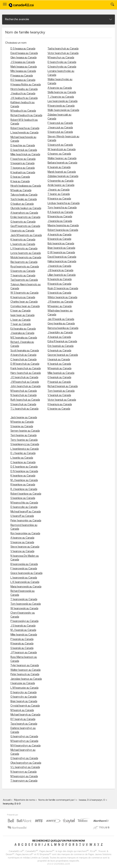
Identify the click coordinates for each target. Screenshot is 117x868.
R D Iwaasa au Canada (23, 80)
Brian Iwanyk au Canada (24, 701)
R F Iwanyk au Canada (23, 719)
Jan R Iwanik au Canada (61, 319)
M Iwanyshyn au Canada (24, 741)
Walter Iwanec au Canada (62, 158)
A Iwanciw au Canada (60, 88)
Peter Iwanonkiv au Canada (26, 521)
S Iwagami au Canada (22, 163)
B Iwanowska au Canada (24, 564)
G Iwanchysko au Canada (62, 67)
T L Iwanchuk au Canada (24, 409)
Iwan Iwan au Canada (22, 315)
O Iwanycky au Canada (23, 697)
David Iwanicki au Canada (62, 257)
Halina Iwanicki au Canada (62, 262)
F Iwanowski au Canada (24, 569)
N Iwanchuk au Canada (23, 395)
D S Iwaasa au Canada (23, 49)
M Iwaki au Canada (21, 190)
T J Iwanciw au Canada (61, 97)
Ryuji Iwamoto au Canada (25, 267)
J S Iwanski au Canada (23, 626)
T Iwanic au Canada (59, 194)
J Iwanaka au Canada (22, 333)
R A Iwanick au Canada (60, 212)
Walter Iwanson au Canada (25, 670)
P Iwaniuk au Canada (59, 382)
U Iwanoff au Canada (22, 516)
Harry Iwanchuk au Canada (26, 373)
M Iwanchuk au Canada (24, 391)
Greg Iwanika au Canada (61, 324)
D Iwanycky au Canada (23, 693)
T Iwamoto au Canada (23, 276)
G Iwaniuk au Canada (59, 351)
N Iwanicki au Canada (60, 279)
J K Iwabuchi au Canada (24, 98)
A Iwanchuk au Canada (23, 355)
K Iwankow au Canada (23, 476)
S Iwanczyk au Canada (60, 145)
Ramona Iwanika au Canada (63, 328)
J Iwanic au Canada (58, 190)
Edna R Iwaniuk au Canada (62, 342)
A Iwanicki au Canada (59, 235)
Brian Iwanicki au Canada (61, 248)
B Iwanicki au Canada (59, 239)
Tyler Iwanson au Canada (25, 665)
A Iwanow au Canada (22, 538)
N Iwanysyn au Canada (23, 772)
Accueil (7, 800)
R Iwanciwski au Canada (61, 106)
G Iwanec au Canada (59, 154)
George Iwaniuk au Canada (63, 355)
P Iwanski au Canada (22, 639)
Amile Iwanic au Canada (61, 185)
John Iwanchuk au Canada (25, 386)
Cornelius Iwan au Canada (25, 306)
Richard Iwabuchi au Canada (26, 115)
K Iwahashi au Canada (23, 173)
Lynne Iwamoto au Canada (26, 253)
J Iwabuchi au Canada (23, 94)
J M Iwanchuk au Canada (25, 382)
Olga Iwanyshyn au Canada (26, 763)
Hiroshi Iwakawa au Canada (26, 186)
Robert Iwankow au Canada (26, 494)
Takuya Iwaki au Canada (24, 195)
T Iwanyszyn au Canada (24, 781)
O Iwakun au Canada (22, 204)
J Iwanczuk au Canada (60, 128)
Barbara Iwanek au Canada (62, 163)
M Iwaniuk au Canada (59, 369)
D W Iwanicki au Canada (61, 253)
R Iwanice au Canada (59, 199)
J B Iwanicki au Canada (60, 270)
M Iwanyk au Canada (22, 710)
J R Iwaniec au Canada (60, 302)
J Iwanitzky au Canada (60, 333)
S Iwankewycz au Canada (25, 444)
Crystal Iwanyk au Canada (25, 706)
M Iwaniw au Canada (22, 422)
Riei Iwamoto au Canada (24, 262)
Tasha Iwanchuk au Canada (63, 49)
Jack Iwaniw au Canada (24, 418)
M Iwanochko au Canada (24, 503)
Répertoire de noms (24, 800)
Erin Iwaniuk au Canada (60, 346)
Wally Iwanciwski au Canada (63, 110)
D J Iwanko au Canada (23, 453)
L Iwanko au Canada (22, 458)
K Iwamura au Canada (23, 297)
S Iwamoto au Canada (23, 271)
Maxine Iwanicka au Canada (63, 226)
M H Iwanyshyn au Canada (25, 746)
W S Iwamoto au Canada (24, 293)
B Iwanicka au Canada (60, 217)
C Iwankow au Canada (23, 462)
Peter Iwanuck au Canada (25, 674)
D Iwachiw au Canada (23, 146)
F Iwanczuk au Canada (60, 123)
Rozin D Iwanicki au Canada (63, 289)
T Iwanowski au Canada (24, 599)
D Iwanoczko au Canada (24, 507)
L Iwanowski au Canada (24, 578)
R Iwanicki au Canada (59, 284)
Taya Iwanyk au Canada (24, 724)
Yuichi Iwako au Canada (24, 199)
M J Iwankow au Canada (24, 480)
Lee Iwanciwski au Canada (62, 101)
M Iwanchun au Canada (61, 58)
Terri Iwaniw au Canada (23, 435)
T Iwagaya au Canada (23, 168)
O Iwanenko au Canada (60, 181)
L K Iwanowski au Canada (25, 582)
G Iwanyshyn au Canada (24, 737)
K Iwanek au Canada (59, 167)
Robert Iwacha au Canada (25, 128)
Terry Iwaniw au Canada (24, 440)
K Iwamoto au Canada (23, 240)
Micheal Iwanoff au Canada (26, 512)
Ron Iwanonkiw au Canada (25, 534)
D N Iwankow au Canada (24, 471)
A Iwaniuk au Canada (59, 337)
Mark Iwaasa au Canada (24, 67)
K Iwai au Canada (20, 182)
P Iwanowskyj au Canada (24, 621)
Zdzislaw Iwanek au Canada (63, 176)
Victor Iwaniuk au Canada (62, 400)
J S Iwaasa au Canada (23, 62)
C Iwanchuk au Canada (23, 360)
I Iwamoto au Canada (22, 231)
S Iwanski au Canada (22, 648)
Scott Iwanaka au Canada (25, 351)
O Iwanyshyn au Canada (24, 758)
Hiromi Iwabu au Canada (24, 89)
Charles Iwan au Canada (24, 302)
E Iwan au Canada (20, 311)
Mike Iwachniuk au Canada (25, 155)
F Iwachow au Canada (23, 159)
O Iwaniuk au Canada (59, 377)
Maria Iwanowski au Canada (26, 587)
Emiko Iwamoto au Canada (25, 217)
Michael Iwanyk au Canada (25, 715)
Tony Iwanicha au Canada (62, 208)
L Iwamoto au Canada (23, 244)
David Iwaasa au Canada (24, 53)
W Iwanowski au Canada (24, 609)
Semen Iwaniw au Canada (25, 431)
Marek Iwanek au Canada (62, 172)
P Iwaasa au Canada (22, 76)
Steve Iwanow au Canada (25, 547)
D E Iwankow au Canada (24, 467)
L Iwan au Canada (20, 320)
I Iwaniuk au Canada (59, 360)
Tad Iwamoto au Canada (24, 280)
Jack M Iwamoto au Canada (26, 235)
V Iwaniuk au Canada (59, 395)
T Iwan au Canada (21, 324)
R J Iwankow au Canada (24, 489)
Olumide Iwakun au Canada (26, 208)
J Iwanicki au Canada (59, 266)
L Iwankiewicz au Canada (25, 449)
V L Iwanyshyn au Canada (25, 767)
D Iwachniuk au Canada (24, 150)
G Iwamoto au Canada (23, 222)
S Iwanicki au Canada (59, 293)
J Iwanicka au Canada (60, 221)
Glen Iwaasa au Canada (23, 58)
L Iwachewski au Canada (24, 133)
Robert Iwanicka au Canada (63, 230)
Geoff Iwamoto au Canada (25, 226)
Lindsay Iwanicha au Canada (64, 203)
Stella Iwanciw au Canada (62, 92)
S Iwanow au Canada (22, 542)
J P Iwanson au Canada (24, 653)
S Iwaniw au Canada (22, 427)
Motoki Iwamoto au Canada (26, 258)
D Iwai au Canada (20, 177)
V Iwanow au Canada (22, 551)
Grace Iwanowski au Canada (26, 573)
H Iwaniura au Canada (60, 404)
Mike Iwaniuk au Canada (61, 373)
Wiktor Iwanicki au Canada (62, 297)
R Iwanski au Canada (22, 644)
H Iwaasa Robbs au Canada (26, 85)
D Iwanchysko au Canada (62, 62)
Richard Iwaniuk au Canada (63, 386)
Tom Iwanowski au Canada (26, 604)
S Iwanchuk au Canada (23, 404)
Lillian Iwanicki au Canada (62, 275)
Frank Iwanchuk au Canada (26, 369)
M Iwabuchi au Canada (23, 111)
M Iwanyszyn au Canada (24, 776)
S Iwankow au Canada (23, 498)
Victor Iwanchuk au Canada (63, 53)
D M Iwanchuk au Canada (25, 364)
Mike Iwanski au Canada (24, 635)
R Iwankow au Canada (23, 485)
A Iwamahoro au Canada (24, 213)
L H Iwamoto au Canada (24, 249)
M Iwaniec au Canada (60, 306)
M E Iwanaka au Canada (24, 338)
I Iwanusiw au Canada (23, 683)
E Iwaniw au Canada (59, 409)
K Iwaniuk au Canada (59, 364)
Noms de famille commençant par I (57, 800)
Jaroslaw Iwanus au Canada (26, 679)
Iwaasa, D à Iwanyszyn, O (92, 800)
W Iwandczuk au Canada (62, 150)
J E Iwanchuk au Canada (24, 377)
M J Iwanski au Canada (23, 630)
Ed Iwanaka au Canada (23, 329)
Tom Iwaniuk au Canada (61, 391)
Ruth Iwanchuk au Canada (25, 400)
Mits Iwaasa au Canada (23, 71)
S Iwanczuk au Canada (60, 132)
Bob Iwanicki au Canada (61, 244)
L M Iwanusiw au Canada (24, 688)
